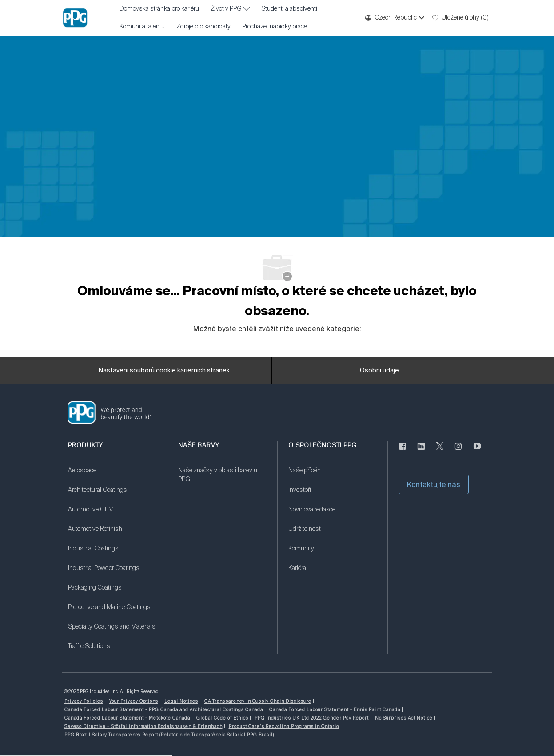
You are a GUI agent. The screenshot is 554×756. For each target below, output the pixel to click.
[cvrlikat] (440, 451)
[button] (394, 18)
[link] (112, 476)
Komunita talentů (142, 27)
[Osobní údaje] (379, 371)
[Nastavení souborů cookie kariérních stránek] (164, 371)
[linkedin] (421, 451)
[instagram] (458, 451)
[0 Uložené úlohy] (460, 18)
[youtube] (477, 451)
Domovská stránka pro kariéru (159, 9)
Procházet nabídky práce (275, 27)
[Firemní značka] (75, 18)
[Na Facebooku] (403, 451)
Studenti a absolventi (289, 9)
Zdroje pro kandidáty (203, 27)
